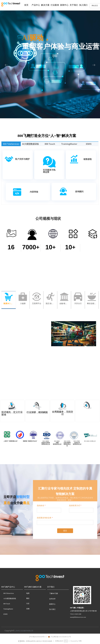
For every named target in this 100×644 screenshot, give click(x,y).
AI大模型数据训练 (30, 144)
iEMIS (89, 144)
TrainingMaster (69, 144)
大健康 (23, 304)
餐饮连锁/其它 (92, 304)
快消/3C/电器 (9, 304)
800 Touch (50, 144)
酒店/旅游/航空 (50, 304)
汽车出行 (78, 304)
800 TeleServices (11, 144)
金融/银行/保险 (64, 304)
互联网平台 (37, 304)
